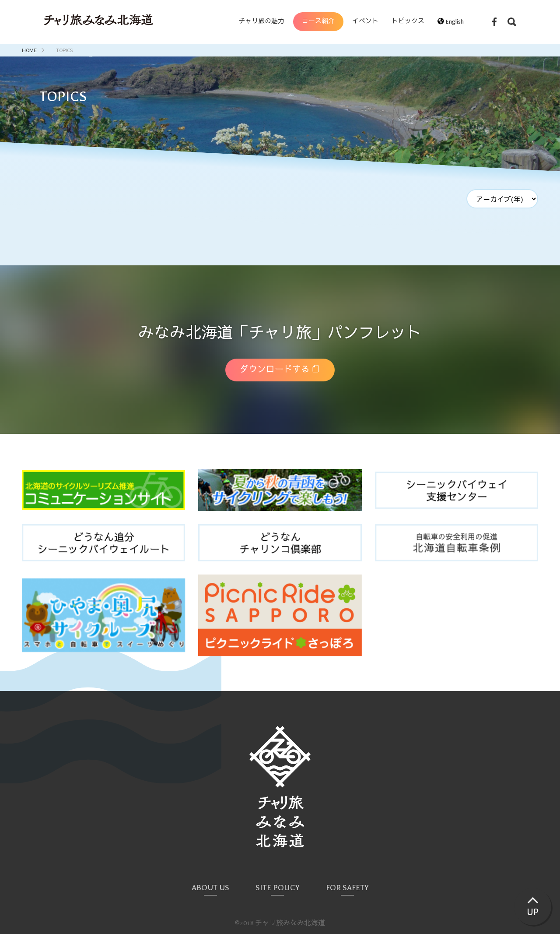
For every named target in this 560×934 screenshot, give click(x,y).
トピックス (408, 21)
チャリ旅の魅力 (261, 21)
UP (533, 912)
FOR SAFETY (347, 888)
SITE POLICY (278, 888)
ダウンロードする (275, 370)
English (454, 22)
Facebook (494, 22)
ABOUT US (210, 888)
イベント (365, 21)
